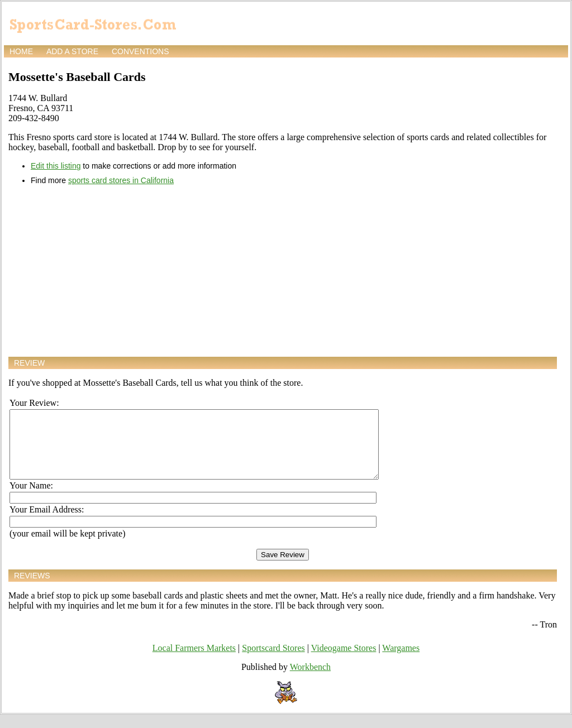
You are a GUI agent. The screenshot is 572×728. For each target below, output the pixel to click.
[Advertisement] (283, 271)
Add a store (72, 51)
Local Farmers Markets (194, 661)
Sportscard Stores (273, 661)
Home (21, 51)
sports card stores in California (121, 180)
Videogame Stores (344, 661)
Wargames (401, 661)
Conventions (140, 51)
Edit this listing (56, 166)
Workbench (310, 680)
